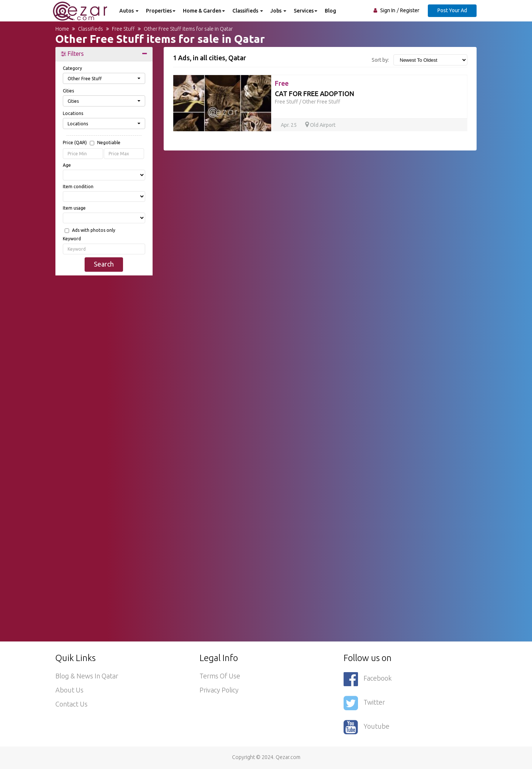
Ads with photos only (94, 230)
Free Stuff (287, 102)
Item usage (74, 208)
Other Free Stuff (321, 102)
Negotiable (109, 143)
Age (67, 165)
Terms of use (220, 676)
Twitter (364, 703)
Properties (161, 11)
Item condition (78, 187)
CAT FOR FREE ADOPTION (315, 94)
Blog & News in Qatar (87, 676)
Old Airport (320, 125)
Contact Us (71, 704)
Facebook (368, 679)
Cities (68, 91)
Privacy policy (219, 690)
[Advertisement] (104, 394)
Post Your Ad (452, 10)
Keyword (72, 239)
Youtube (366, 727)
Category (72, 68)
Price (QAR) (92, 143)
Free (282, 83)
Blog (330, 11)
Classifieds (248, 11)
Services (306, 11)
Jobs (278, 11)
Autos (129, 11)
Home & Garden (204, 11)
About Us (69, 690)
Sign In (388, 10)
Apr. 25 (289, 125)
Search (104, 264)
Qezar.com (288, 757)
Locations (73, 113)
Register (410, 10)
